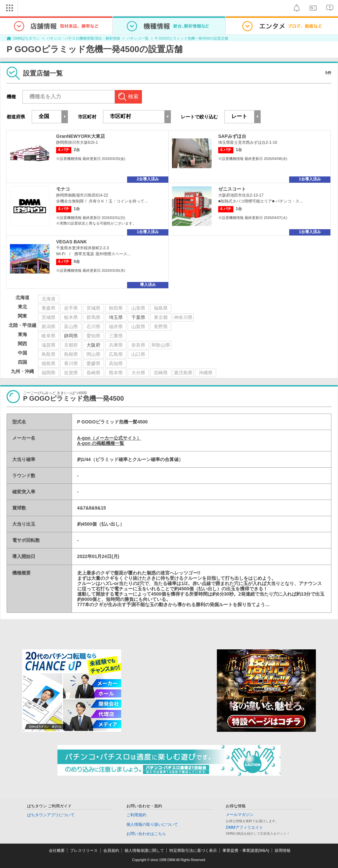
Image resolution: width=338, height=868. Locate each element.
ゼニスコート (232, 189)
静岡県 (71, 336)
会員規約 (111, 851)
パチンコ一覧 (138, 38)
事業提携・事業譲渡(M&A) (246, 851)
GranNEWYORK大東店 (81, 136)
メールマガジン (240, 815)
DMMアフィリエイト (244, 827)
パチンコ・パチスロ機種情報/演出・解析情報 (83, 38)
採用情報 (283, 851)
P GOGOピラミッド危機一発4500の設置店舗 (192, 38)
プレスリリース (84, 851)
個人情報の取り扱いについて (152, 824)
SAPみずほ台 (232, 136)
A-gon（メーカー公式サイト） (109, 438)
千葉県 (138, 317)
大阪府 (93, 345)
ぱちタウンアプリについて (51, 815)
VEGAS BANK (71, 242)
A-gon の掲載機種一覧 (101, 443)
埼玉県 (116, 317)
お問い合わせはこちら (146, 834)
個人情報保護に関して (144, 851)
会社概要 (57, 851)
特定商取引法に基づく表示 (193, 851)
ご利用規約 (136, 815)
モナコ (63, 189)
